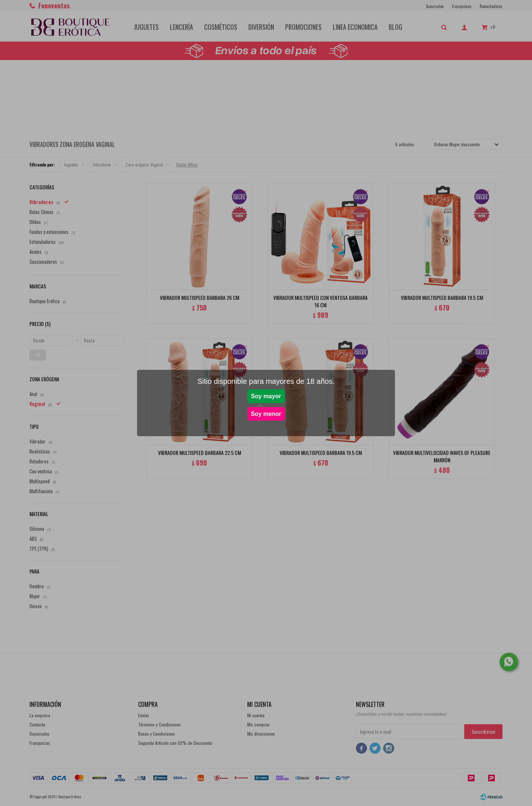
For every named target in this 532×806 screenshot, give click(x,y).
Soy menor (266, 414)
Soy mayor (266, 396)
